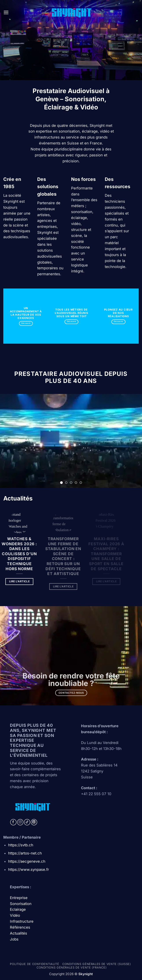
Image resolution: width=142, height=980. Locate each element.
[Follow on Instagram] (20, 822)
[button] (6, 12)
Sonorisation (21, 904)
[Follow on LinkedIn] (34, 822)
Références (20, 927)
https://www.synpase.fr (29, 869)
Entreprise (19, 898)
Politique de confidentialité (34, 964)
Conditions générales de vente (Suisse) (97, 964)
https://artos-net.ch (25, 853)
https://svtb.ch (21, 845)
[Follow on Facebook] (13, 822)
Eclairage (18, 909)
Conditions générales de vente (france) (72, 968)
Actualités (18, 933)
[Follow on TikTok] (27, 822)
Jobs (14, 939)
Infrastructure (22, 921)
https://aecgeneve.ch (27, 861)
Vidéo (15, 915)
